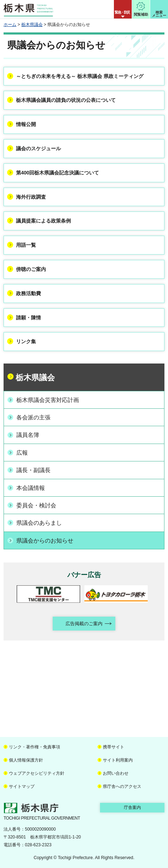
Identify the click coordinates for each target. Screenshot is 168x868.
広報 (22, 453)
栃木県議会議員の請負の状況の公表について (66, 100)
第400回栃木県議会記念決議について (57, 173)
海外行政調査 (31, 197)
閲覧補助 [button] (141, 14)
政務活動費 (28, 293)
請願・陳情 (28, 318)
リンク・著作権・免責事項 (35, 747)
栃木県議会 (32, 25)
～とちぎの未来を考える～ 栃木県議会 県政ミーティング (80, 76)
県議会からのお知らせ (45, 541)
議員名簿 (28, 435)
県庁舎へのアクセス (122, 786)
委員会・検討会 (36, 505)
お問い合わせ (116, 773)
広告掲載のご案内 (84, 624)
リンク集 (26, 341)
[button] (123, 9)
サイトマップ (22, 786)
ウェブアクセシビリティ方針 (37, 773)
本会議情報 (31, 488)
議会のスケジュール (38, 148)
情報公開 (26, 124)
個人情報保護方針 (26, 760)
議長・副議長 (33, 470)
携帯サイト (114, 747)
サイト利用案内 (118, 760)
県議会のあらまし (39, 523)
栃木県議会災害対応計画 (48, 400)
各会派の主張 (33, 417)
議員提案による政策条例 (43, 221)
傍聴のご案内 (31, 269)
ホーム (10, 25)
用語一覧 (26, 245)
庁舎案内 (132, 807)
